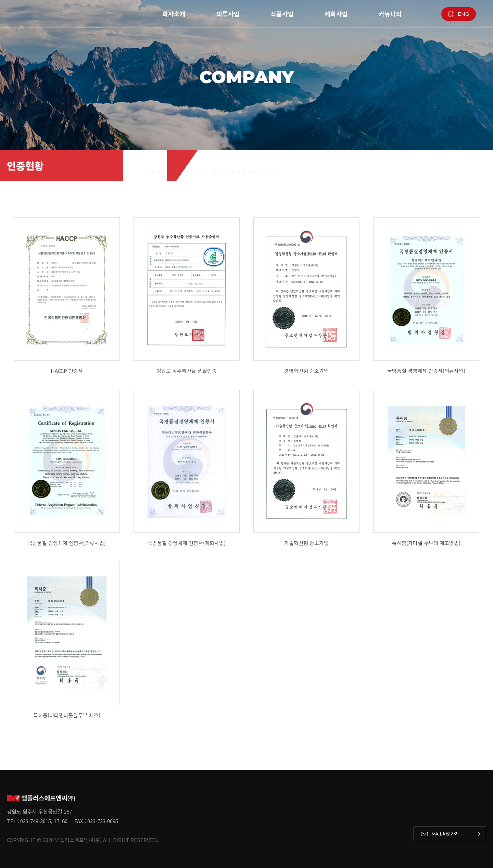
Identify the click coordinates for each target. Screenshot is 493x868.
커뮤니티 (390, 14)
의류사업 (228, 14)
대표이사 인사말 (138, 103)
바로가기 (445, 834)
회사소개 (174, 14)
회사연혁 (188, 103)
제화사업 (336, 14)
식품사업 (282, 14)
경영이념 (228, 103)
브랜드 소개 (313, 103)
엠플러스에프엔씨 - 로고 (60, 14)
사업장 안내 (361, 103)
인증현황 (269, 103)
